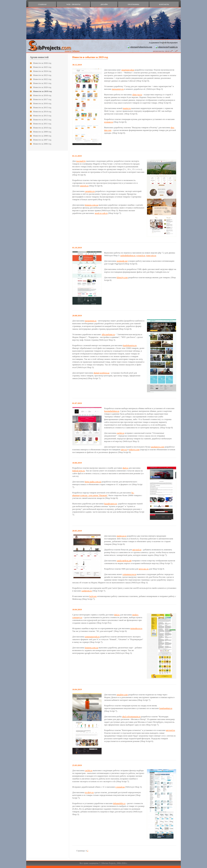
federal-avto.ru (79, 471)
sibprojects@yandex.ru (168, 47)
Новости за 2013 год (42, 116)
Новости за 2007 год (42, 140)
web (73, 4)
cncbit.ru (120, 433)
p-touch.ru (141, 255)
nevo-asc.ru (144, 569)
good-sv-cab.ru (101, 213)
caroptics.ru (90, 191)
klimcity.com (122, 277)
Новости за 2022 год (42, 79)
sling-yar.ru (137, 95)
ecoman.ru (109, 122)
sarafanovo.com (157, 447)
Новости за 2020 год (42, 87)
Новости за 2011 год (42, 124)
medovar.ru (122, 536)
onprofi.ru (84, 186)
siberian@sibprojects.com (141, 47)
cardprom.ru (87, 591)
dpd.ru (125, 468)
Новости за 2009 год (42, 132)
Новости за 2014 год (42, 111)
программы (133, 4)
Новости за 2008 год (42, 136)
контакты (164, 4)
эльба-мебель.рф (124, 561)
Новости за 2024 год (42, 71)
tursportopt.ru (91, 321)
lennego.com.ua (92, 205)
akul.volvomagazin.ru (131, 716)
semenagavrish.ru (92, 637)
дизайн (104, 4)
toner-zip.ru (151, 255)
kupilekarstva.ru (130, 345)
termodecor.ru (136, 628)
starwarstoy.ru (118, 89)
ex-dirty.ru (89, 792)
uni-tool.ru (137, 550)
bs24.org (93, 596)
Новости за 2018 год (42, 95)
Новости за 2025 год (42, 67)
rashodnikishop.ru (128, 255)
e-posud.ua (120, 787)
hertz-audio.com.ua (93, 482)
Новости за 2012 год (42, 120)
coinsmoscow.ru (129, 574)
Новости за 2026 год (42, 63)
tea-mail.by (81, 161)
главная (42, 4)
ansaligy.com (122, 695)
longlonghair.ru (166, 708)
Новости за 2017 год (42, 99)
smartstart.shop (128, 70)
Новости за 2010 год (42, 128)
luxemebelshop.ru (112, 411)
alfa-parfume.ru (108, 334)
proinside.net (122, 261)
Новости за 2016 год (42, 103)
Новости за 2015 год (42, 107)
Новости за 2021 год (42, 83)
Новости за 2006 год (42, 144)
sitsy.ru (124, 449)
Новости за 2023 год (42, 75)
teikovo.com (134, 449)
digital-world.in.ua (101, 373)
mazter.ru (127, 108)
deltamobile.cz (119, 803)
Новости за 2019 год (42, 91)
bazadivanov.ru (111, 504)
